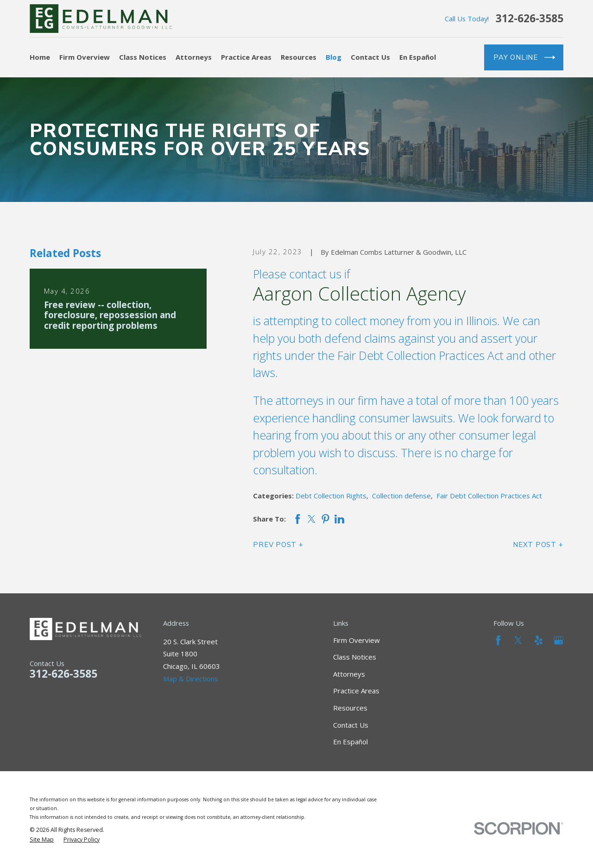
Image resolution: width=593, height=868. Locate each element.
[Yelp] (539, 640)
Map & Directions (191, 679)
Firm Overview (356, 640)
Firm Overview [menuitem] (85, 57)
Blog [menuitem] (334, 57)
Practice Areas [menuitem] (246, 57)
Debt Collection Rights (331, 496)
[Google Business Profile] (558, 640)
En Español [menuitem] (418, 57)
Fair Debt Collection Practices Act (489, 496)
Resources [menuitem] (299, 57)
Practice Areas (356, 691)
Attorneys (349, 674)
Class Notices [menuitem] (143, 57)
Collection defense (401, 496)
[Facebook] (498, 640)
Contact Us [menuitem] (370, 57)
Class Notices (355, 657)
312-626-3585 (530, 19)
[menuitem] (42, 840)
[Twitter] (518, 640)
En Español (350, 742)
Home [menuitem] (40, 57)
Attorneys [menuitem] (194, 57)
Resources (350, 708)
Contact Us (351, 725)
